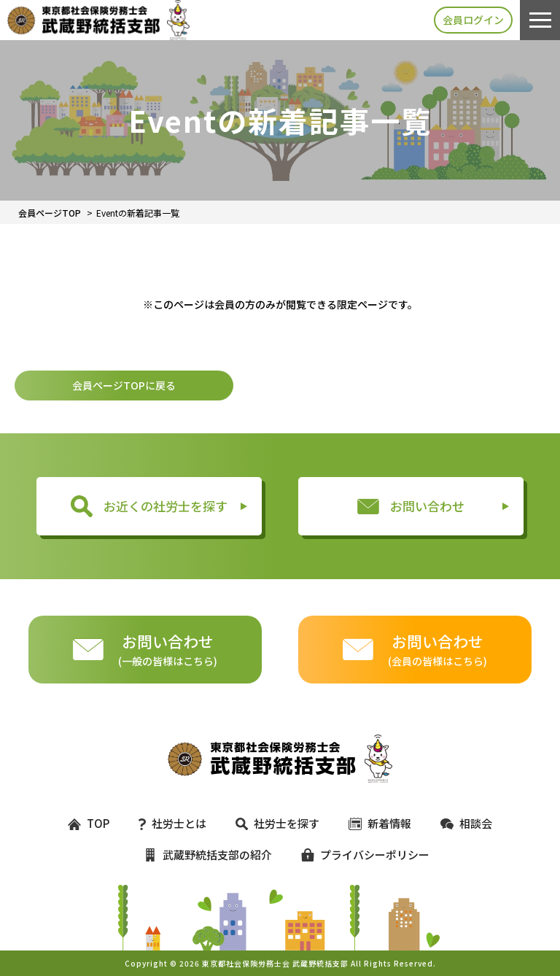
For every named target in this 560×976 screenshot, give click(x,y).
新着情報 (380, 823)
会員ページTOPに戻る (124, 385)
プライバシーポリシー (359, 855)
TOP (89, 823)
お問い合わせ (411, 506)
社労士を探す (277, 823)
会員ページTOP (50, 213)
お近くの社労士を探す (149, 506)
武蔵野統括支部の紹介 (208, 855)
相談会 (466, 823)
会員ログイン (473, 20)
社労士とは (172, 823)
